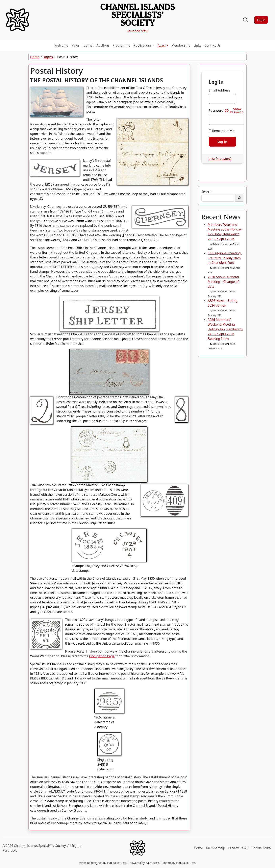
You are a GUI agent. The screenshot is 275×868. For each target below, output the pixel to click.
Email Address (219, 90)
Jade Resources (117, 863)
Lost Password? (220, 159)
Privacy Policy (238, 848)
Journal (88, 45)
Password (216, 111)
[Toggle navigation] (240, 20)
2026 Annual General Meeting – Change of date (223, 282)
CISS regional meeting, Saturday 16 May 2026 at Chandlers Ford (225, 258)
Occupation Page (102, 656)
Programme (121, 45)
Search (206, 192)
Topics (161, 45)
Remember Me (221, 131)
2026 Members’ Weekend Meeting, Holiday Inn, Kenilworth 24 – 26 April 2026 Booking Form (225, 329)
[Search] (239, 198)
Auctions (103, 45)
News (75, 45)
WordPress (153, 863)
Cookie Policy (261, 848)
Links (197, 45)
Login (261, 20)
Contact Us (212, 45)
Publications (143, 45)
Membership (181, 45)
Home (35, 57)
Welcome (61, 45)
